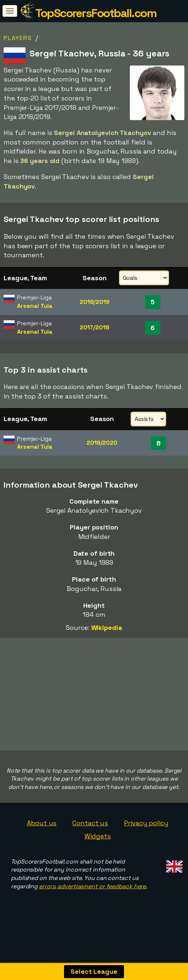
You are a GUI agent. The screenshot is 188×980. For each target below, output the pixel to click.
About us (42, 836)
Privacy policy (146, 836)
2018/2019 (95, 302)
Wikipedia (107, 628)
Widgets (97, 849)
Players (18, 38)
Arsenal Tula (35, 306)
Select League (94, 971)
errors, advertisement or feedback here (92, 899)
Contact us (90, 836)
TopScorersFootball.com (96, 13)
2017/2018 (94, 327)
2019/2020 (102, 443)
